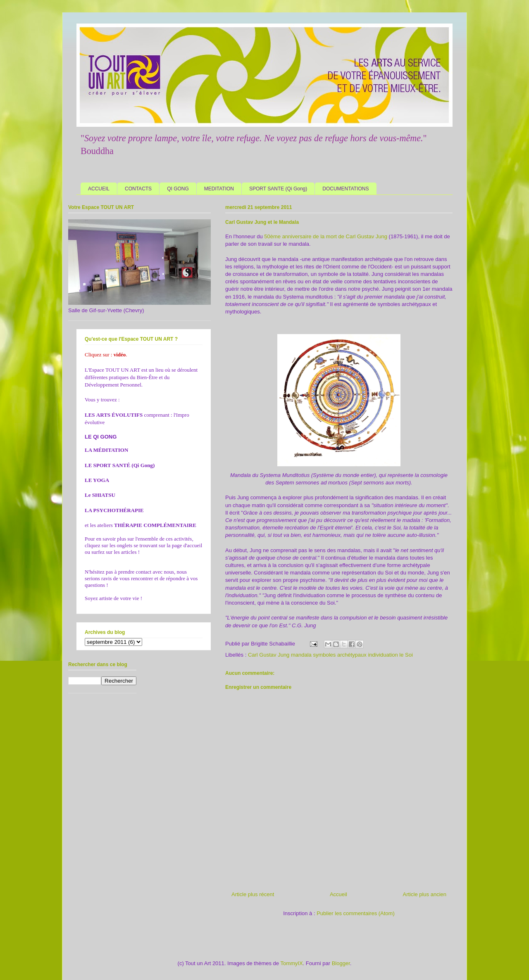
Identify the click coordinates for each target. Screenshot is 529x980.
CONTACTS (138, 189)
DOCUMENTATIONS (346, 189)
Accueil (338, 894)
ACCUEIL (99, 189)
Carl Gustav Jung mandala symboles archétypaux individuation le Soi (330, 655)
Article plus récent (253, 894)
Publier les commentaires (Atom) (356, 913)
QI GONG (178, 189)
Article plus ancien (425, 894)
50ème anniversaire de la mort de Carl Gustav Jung (326, 236)
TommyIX (291, 963)
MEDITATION (219, 189)
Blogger (341, 963)
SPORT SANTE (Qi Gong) (278, 189)
